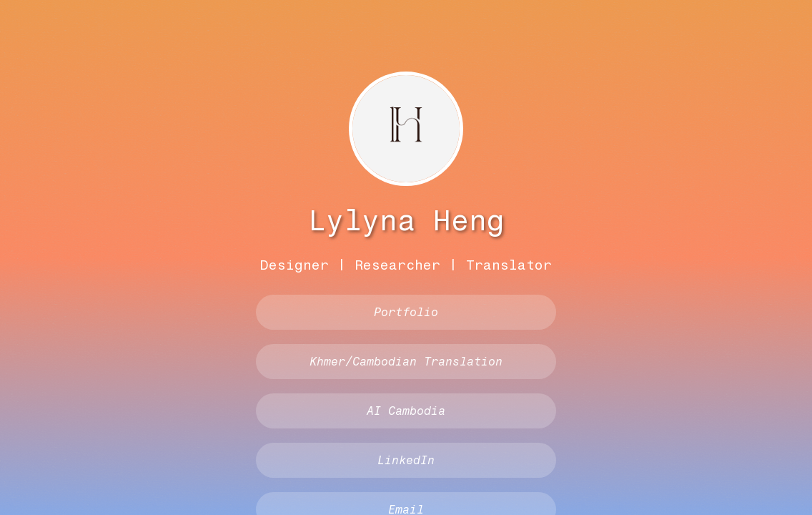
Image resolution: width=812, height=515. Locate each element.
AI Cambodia (406, 411)
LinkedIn (406, 460)
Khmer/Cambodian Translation (406, 362)
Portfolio (406, 312)
